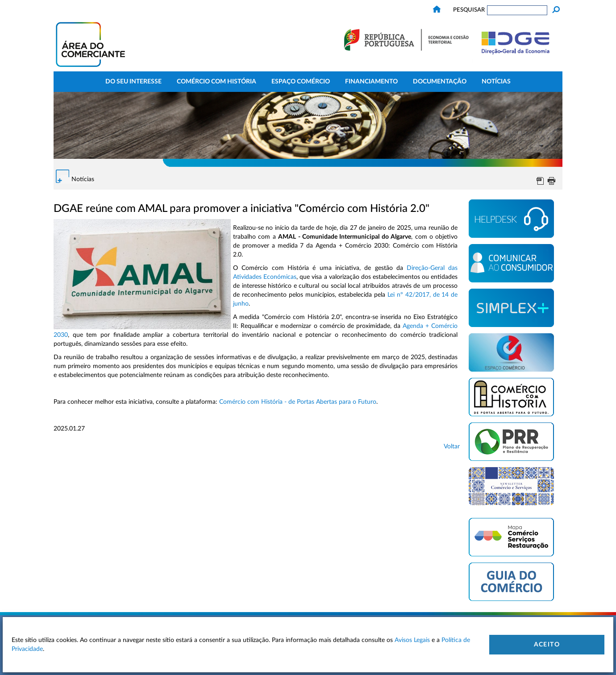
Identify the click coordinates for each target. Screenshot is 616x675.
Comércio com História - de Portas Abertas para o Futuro (298, 402)
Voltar (452, 447)
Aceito (547, 645)
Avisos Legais (412, 640)
